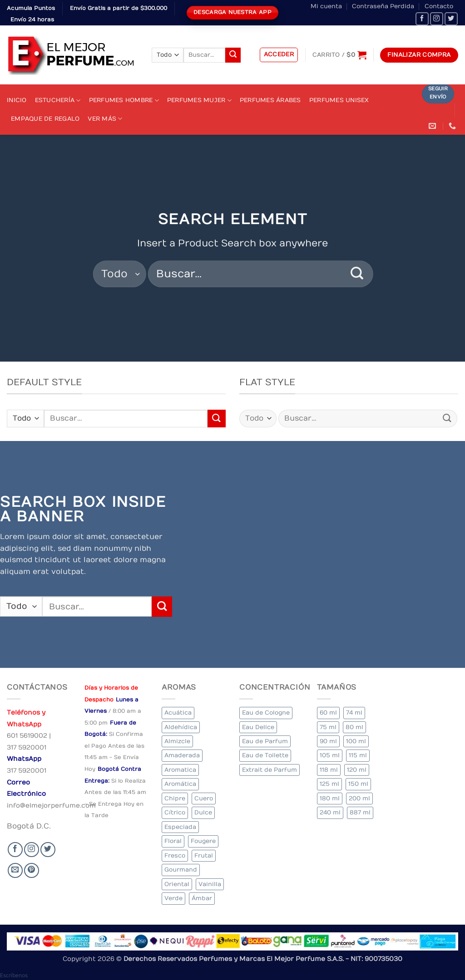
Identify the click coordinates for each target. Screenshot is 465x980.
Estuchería (58, 100)
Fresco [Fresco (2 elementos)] (175, 855)
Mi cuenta (326, 6)
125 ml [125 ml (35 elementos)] (329, 784)
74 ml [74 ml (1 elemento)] (354, 713)
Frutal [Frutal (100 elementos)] (204, 855)
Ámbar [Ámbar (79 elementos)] (202, 898)
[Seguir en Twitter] (451, 19)
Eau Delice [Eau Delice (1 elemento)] (258, 727)
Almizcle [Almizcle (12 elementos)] (177, 741)
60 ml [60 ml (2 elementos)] (328, 713)
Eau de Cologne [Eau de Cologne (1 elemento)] (266, 713)
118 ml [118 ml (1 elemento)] (329, 770)
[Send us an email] (15, 870)
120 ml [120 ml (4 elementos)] (357, 770)
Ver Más (105, 119)
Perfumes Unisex (339, 100)
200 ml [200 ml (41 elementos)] (359, 798)
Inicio (17, 100)
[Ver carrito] (339, 55)
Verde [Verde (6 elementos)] (173, 898)
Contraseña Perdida (383, 6)
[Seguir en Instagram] (437, 19)
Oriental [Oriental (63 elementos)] (177, 884)
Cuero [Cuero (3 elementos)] (204, 798)
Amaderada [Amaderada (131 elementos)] (182, 755)
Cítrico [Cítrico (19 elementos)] (175, 812)
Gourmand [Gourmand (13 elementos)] (181, 870)
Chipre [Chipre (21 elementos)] (175, 798)
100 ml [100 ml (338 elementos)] (356, 741)
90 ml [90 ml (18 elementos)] (328, 741)
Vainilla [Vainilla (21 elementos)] (210, 884)
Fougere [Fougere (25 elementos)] (203, 841)
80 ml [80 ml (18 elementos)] (354, 727)
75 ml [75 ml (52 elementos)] (328, 727)
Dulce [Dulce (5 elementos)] (203, 812)
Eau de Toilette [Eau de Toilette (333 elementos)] (265, 755)
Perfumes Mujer (199, 100)
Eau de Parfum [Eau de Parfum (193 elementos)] (265, 741)
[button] (279, 55)
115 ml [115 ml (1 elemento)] (358, 755)
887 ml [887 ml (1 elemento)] (360, 812)
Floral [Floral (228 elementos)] (173, 841)
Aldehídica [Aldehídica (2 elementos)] (181, 727)
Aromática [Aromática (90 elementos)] (180, 784)
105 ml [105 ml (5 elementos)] (330, 755)
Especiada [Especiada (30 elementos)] (180, 827)
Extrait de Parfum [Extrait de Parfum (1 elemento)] (270, 770)
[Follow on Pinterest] (32, 870)
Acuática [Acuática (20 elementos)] (178, 713)
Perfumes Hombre (124, 100)
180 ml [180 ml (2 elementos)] (330, 798)
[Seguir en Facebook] (422, 19)
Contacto (439, 6)
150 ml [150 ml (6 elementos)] (358, 784)
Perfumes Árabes (270, 100)
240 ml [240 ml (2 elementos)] (330, 812)
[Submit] (233, 55)
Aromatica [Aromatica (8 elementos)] (180, 770)
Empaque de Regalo (45, 119)
